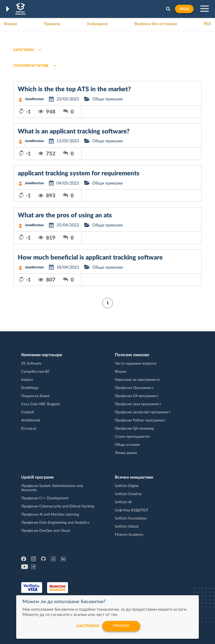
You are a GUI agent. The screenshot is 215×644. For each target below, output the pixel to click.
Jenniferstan (34, 99)
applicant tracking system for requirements (79, 174)
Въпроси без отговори (156, 24)
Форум (10, 24)
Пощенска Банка (35, 396)
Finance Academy (129, 535)
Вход (184, 9)
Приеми (121, 626)
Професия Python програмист (140, 420)
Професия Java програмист (138, 404)
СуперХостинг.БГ (36, 372)
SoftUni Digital (127, 486)
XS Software (31, 364)
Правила (52, 24)
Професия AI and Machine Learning (50, 515)
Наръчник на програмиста (137, 380)
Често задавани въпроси (136, 364)
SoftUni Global (127, 527)
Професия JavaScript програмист (143, 412)
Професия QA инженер (134, 429)
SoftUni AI (123, 502)
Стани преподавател (132, 437)
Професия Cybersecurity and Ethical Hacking (58, 506)
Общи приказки (107, 99)
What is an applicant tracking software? (74, 132)
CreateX (28, 412)
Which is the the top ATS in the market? (74, 89)
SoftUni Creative (128, 494)
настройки (87, 626)
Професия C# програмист (137, 396)
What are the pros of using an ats (65, 215)
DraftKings (30, 388)
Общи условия (127, 445)
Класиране (97, 24)
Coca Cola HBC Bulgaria (41, 404)
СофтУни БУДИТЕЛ (131, 510)
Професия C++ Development (45, 498)
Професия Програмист (134, 388)
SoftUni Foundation (131, 518)
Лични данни (126, 453)
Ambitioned (31, 420)
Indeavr (27, 380)
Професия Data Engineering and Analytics (55, 523)
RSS (207, 24)
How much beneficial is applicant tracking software (90, 258)
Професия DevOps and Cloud (46, 531)
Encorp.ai (29, 429)
